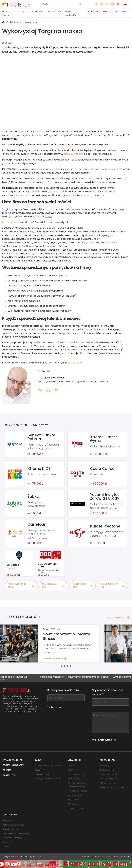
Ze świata (72, 770)
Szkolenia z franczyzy (57, 677)
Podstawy (104, 766)
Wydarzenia (31, 22)
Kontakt (7, 847)
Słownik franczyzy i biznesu (112, 787)
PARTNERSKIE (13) (83, 586)
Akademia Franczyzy (13, 838)
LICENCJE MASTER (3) (112, 586)
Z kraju (71, 766)
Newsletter (8, 820)
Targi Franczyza (10, 829)
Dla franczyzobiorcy (109, 770)
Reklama (107, 11)
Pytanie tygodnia (76, 774)
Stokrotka (76, 363)
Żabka (48, 217)
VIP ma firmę (73, 804)
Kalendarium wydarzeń (14, 825)
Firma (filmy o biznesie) (78, 791)
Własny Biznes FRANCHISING (48, 766)
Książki (38, 770)
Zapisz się (54, 707)
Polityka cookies (11, 857)
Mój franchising (75, 795)
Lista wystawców (11, 222)
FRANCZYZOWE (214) (54, 586)
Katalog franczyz (6, 13)
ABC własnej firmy (108, 783)
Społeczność (92, 11)
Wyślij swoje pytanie (104, 740)
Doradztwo (121, 11)
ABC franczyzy (54, 11)
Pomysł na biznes (76, 808)
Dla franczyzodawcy (109, 774)
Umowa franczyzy (108, 779)
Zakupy (24, 11)
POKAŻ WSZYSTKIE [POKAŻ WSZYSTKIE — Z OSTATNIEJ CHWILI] (119, 617)
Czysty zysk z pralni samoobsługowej (93, 677)
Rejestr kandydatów (71, 13)
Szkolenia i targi (43, 774)
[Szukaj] (60, 4)
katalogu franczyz (74, 154)
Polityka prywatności (31, 857)
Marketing (8, 842)
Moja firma (73, 800)
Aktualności (38, 11)
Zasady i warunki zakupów (47, 779)
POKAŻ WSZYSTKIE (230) (21, 586)
